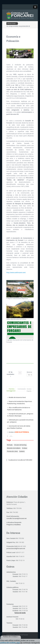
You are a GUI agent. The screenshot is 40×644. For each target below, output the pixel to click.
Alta (10, 408)
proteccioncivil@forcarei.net (16, 548)
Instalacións (21, 404)
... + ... (11, 436)
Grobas (25, 448)
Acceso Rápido (29, 390)
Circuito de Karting (20, 445)
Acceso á (19, 432)
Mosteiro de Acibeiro (14, 448)
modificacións (17, 408)
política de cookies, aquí (10, 643)
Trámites (12, 389)
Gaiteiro (22, 451)
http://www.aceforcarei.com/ (16, 273)
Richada (10, 445)
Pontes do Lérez (12, 451)
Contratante (21, 389)
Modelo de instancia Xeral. (17, 397)
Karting (14, 404)
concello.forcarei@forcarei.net (17, 518)
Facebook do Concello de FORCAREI (20, 460)
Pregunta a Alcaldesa (14, 525)
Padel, (9, 404)
